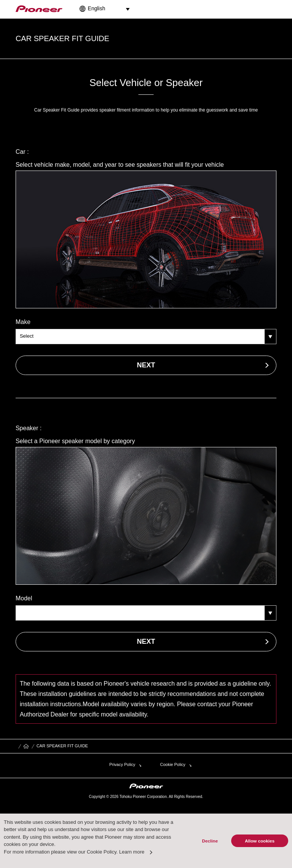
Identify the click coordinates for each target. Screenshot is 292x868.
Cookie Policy (173, 764)
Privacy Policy (122, 764)
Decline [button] (210, 841)
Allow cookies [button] (260, 841)
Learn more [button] (132, 852)
